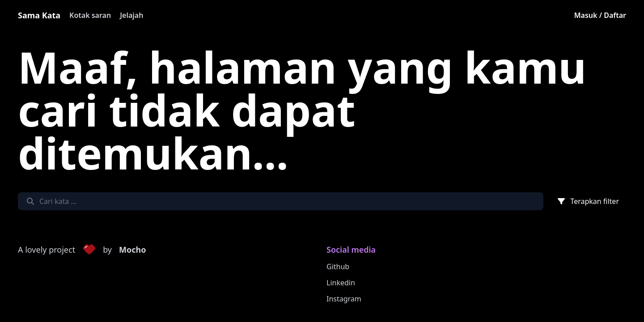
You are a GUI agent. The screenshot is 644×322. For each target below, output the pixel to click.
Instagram (344, 299)
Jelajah (131, 15)
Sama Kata (39, 15)
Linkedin (341, 283)
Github (338, 267)
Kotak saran (90, 15)
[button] (89, 250)
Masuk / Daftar (600, 15)
